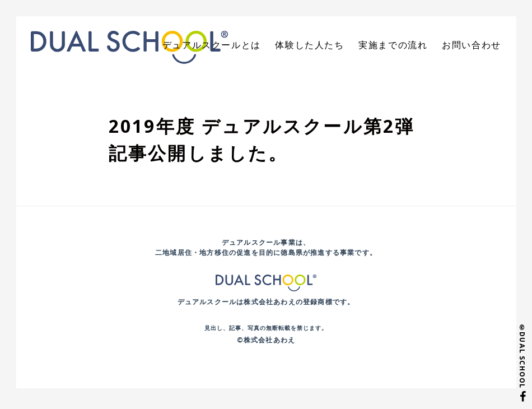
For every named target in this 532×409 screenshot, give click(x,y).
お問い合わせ (475, 46)
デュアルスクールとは (242, 46)
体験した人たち (330, 46)
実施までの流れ (405, 46)
